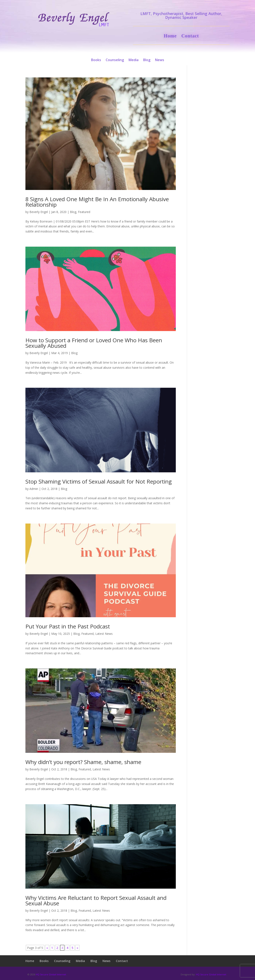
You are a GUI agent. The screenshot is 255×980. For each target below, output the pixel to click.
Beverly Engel (39, 212)
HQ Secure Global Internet (51, 974)
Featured (84, 212)
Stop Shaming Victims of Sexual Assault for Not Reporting (99, 481)
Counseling (115, 60)
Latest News (104, 634)
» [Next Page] (77, 948)
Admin (34, 489)
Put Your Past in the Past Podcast (68, 626)
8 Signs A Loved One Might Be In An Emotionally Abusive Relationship (97, 202)
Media (134, 60)
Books (96, 60)
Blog (147, 60)
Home (170, 36)
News (160, 60)
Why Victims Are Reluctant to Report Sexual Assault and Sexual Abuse (96, 900)
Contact (190, 36)
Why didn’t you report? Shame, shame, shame (83, 762)
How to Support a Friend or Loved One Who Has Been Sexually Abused (94, 343)
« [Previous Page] (47, 948)
